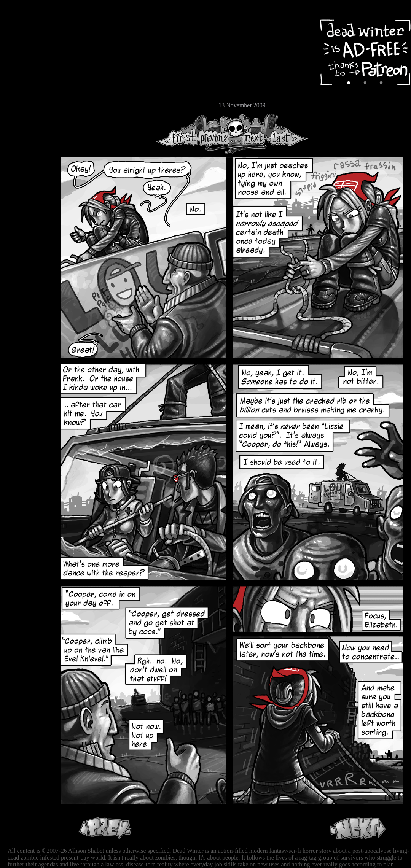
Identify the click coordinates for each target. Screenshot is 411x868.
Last (288, 134)
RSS (29, 118)
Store (29, 92)
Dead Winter (57, 24)
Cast (29, 68)
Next (252, 134)
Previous (217, 134)
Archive (29, 55)
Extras (29, 80)
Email (29, 104)
